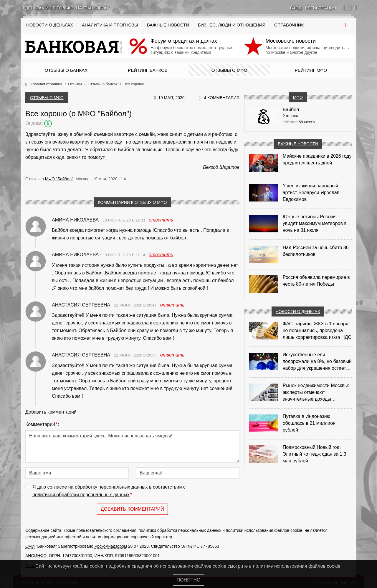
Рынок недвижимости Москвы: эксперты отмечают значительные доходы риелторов (316, 393)
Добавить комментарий (132, 509)
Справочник (289, 25)
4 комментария (221, 98)
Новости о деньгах (298, 312)
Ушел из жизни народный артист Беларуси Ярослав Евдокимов (311, 193)
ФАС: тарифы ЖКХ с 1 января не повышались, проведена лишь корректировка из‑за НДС (317, 330)
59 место (307, 122)
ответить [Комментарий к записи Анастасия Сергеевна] (172, 305)
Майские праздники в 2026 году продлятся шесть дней (317, 159)
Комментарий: (42, 424)
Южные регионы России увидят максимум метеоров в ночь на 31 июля (315, 223)
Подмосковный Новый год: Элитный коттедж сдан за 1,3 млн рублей (315, 454)
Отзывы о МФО (229, 70)
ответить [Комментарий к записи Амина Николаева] (161, 220)
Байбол (291, 110)
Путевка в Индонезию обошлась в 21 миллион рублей (309, 423)
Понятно (189, 580)
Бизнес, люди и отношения (232, 25)
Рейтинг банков (148, 70)
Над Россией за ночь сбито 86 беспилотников (316, 251)
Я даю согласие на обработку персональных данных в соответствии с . (109, 491)
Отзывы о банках (66, 70)
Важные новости (168, 25)
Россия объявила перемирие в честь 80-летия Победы (316, 281)
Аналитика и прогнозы (110, 25)
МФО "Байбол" (59, 179)
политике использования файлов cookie (297, 566)
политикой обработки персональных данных (81, 495)
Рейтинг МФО (311, 70)
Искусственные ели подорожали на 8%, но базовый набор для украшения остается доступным (317, 362)
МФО (298, 97)
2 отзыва (291, 116)
